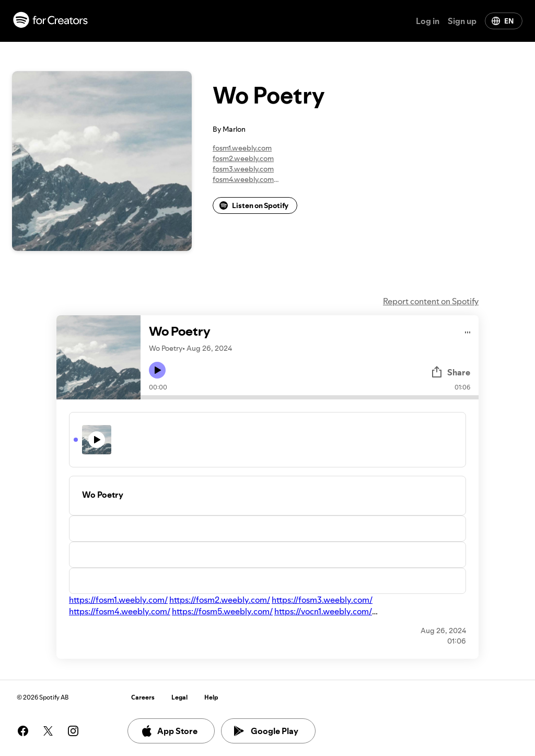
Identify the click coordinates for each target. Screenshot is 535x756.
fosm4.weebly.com (243, 179)
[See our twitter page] (48, 731)
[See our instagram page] (73, 731)
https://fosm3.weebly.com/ (322, 600)
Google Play (266, 731)
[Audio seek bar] (310, 397)
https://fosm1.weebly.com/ (118, 600)
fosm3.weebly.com (243, 169)
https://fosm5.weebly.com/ (222, 611)
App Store (169, 731)
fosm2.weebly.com (243, 158)
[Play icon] (157, 370)
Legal (179, 697)
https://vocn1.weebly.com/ (323, 611)
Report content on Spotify (431, 301)
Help (211, 697)
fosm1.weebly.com (242, 148)
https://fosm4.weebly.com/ (120, 611)
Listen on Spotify (254, 205)
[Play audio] (468, 331)
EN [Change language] (503, 21)
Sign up (462, 21)
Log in (428, 21)
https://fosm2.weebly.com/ (220, 600)
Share (450, 372)
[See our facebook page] (23, 731)
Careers (143, 697)
